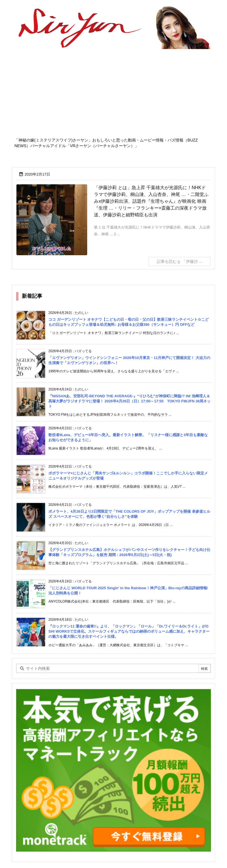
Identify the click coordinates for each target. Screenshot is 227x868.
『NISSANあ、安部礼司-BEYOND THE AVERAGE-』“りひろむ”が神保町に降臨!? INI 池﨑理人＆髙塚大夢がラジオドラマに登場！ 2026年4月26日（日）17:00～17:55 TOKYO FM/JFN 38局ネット (129, 401)
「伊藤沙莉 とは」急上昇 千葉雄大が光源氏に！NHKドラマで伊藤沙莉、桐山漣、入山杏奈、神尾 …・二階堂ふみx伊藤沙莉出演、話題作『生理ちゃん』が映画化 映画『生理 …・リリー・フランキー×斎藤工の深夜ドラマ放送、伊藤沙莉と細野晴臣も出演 (151, 201)
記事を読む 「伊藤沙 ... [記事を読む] (180, 261)
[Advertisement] (114, 95)
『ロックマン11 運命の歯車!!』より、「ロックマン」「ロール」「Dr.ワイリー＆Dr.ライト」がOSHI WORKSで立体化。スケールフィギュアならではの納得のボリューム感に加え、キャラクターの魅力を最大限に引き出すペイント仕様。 (129, 631)
